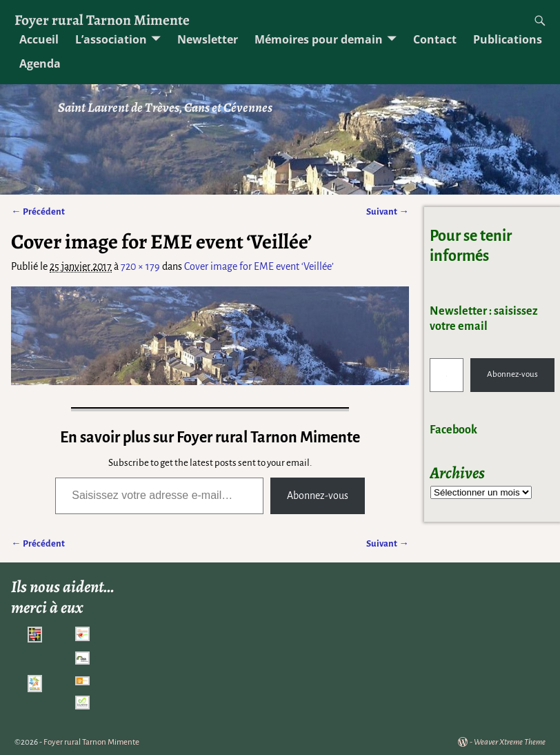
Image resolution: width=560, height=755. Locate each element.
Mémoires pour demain (319, 39)
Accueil (39, 39)
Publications (508, 39)
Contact (435, 39)
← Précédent (38, 212)
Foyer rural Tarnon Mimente (102, 20)
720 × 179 (140, 266)
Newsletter (208, 39)
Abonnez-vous (318, 496)
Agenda (40, 63)
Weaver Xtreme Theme (510, 742)
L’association (111, 39)
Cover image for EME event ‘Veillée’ (259, 266)
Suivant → (387, 212)
